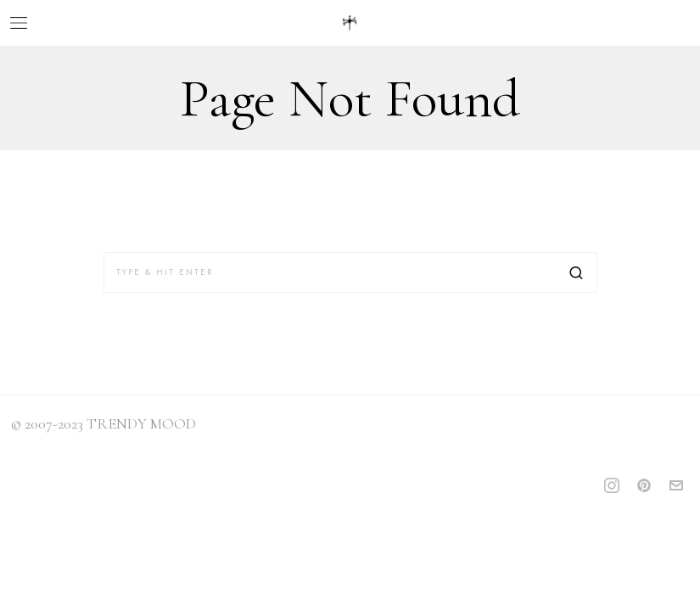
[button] (577, 272)
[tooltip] (612, 485)
